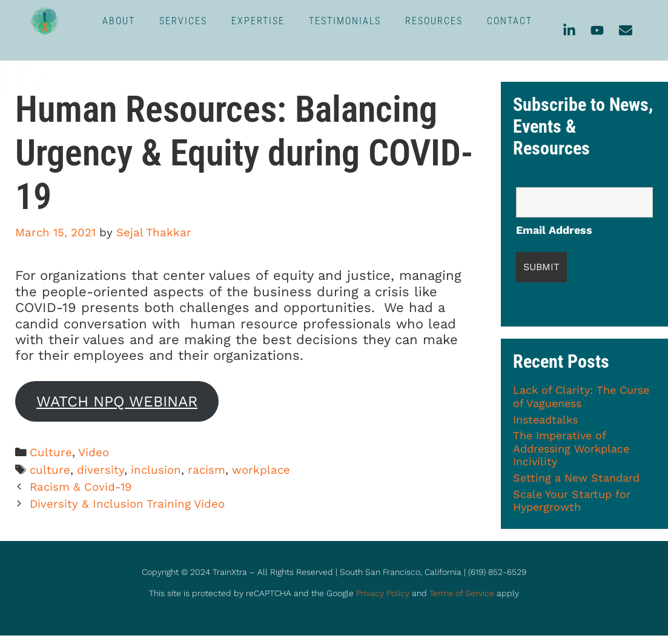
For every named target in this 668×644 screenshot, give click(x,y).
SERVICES (183, 21)
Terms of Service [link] (462, 593)
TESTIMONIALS (345, 21)
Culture (51, 453)
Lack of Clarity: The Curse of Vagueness (581, 397)
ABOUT (119, 21)
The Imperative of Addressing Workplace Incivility (571, 448)
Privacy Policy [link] (383, 593)
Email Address (554, 230)
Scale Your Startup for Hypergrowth (572, 501)
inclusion (156, 470)
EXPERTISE (258, 21)
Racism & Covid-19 (81, 487)
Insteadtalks (545, 420)
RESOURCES (434, 21)
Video (94, 453)
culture (50, 470)
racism (207, 470)
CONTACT (510, 21)
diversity (101, 470)
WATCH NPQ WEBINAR (117, 401)
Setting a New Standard (576, 478)
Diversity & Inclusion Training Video (127, 504)
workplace (261, 470)
